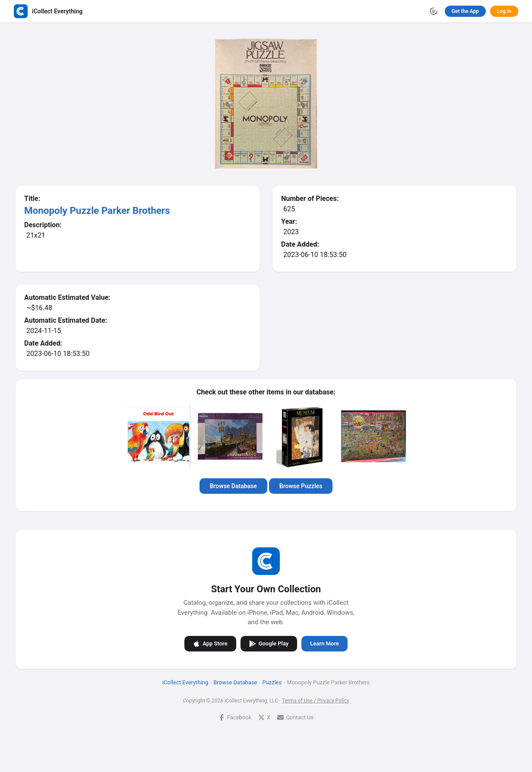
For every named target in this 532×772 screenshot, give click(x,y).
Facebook (235, 717)
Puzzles (272, 682)
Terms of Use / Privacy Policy (316, 701)
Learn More (324, 643)
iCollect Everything (185, 682)
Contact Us (295, 717)
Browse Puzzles (301, 486)
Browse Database (233, 486)
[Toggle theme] (434, 11)
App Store (210, 644)
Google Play (269, 644)
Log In (504, 11)
